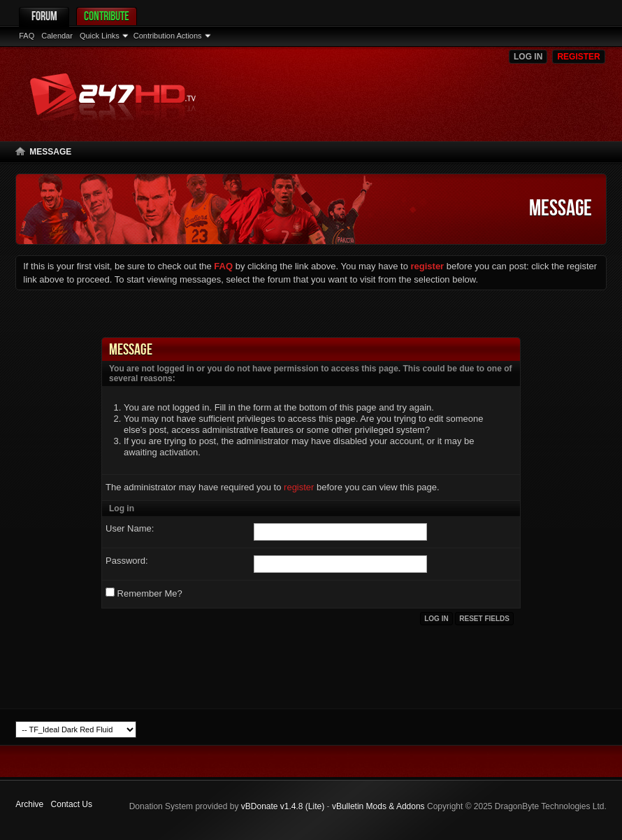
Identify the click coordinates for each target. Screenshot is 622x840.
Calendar (57, 36)
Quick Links (100, 36)
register (299, 487)
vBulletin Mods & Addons (378, 806)
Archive (29, 804)
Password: (127, 561)
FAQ (27, 36)
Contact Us (72, 804)
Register (578, 57)
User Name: (130, 528)
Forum (44, 16)
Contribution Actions (168, 36)
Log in (528, 57)
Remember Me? (144, 593)
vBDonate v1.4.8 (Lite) (283, 806)
